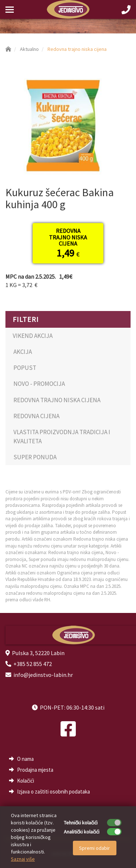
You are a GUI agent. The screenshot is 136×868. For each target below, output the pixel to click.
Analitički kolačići (82, 832)
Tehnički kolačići (81, 823)
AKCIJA (23, 352)
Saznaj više (23, 859)
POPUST (25, 368)
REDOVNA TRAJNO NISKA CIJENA (57, 400)
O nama (25, 759)
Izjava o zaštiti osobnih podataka (53, 792)
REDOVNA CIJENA (36, 416)
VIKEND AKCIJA (33, 336)
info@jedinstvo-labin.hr (43, 675)
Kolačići (26, 781)
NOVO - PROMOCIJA (39, 384)
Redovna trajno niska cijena (77, 49)
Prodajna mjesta (35, 770)
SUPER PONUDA (35, 457)
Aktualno (29, 49)
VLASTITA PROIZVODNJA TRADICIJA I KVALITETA (62, 436)
